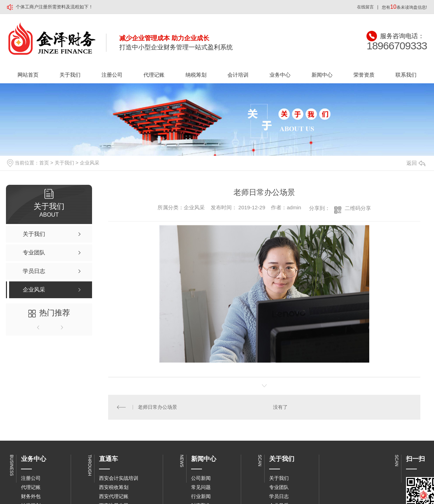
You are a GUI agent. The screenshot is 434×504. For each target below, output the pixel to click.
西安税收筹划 (114, 487)
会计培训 (238, 75)
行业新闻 (201, 496)
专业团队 (279, 487)
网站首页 (28, 75)
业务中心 (280, 75)
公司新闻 (201, 478)
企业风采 (90, 163)
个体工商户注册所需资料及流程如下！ (54, 7)
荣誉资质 (364, 75)
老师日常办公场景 (157, 407)
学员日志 (279, 496)
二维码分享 (358, 208)
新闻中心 (322, 75)
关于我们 (70, 75)
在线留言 (365, 7)
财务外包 (31, 496)
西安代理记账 (114, 496)
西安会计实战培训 (119, 478)
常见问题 (201, 487)
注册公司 (112, 75)
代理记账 (154, 75)
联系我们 (406, 75)
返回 (416, 163)
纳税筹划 (196, 75)
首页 (44, 163)
